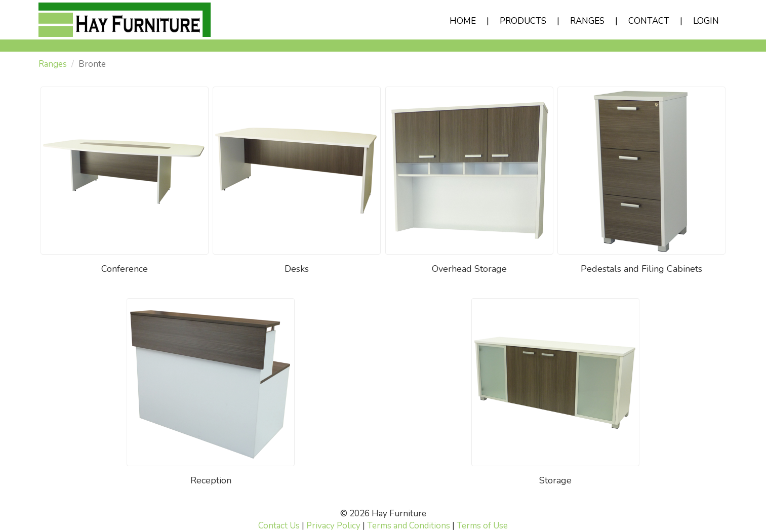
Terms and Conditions (409, 526)
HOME (463, 21)
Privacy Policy (333, 526)
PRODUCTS (523, 21)
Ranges (53, 64)
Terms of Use (482, 526)
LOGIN (706, 21)
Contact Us (279, 526)
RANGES (587, 21)
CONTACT (649, 21)
